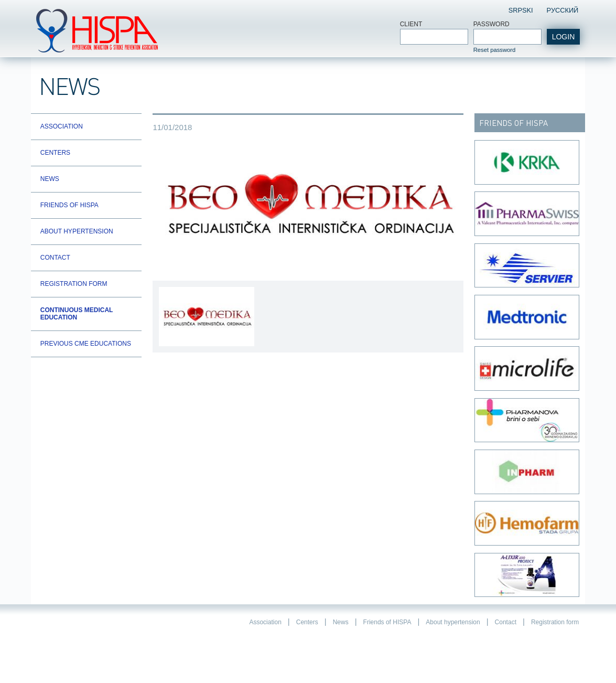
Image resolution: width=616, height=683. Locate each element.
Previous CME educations (86, 344)
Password (491, 24)
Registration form (74, 284)
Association (62, 126)
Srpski (521, 10)
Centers (55, 153)
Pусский (562, 10)
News (50, 179)
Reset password (495, 50)
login (564, 37)
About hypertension (77, 231)
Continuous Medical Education (77, 314)
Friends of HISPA (69, 205)
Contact (55, 258)
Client (411, 24)
